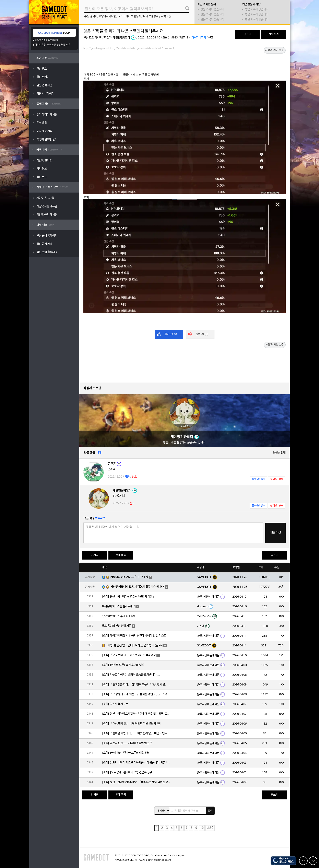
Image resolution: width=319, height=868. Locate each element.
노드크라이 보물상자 (129, 16)
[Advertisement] (185, 62)
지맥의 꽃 (166, 16)
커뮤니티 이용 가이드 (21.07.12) (129, 577)
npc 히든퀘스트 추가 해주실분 (119, 616)
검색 (210, 810)
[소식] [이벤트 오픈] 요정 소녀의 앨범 (123, 665)
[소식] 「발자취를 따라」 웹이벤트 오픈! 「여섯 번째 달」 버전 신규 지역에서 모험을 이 (137, 685)
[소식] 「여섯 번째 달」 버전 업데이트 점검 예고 (129, 655)
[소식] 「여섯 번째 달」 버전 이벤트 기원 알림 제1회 (131, 724)
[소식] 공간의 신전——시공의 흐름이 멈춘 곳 (127, 743)
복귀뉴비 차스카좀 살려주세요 (118, 606)
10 (202, 828)
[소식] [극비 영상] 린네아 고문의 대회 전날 (126, 753)
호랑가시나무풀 (107, 16)
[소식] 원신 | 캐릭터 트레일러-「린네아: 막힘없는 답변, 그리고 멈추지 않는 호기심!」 (137, 714)
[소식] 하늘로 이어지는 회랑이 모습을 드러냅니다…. (131, 675)
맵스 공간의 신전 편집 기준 (117, 626)
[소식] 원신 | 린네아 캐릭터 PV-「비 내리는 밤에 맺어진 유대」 (137, 782)
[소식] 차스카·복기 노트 (115, 704)
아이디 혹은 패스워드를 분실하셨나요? (53, 45)
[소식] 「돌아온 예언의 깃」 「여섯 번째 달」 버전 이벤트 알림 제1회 (137, 733)
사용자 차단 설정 (275, 50)
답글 (127, 477)
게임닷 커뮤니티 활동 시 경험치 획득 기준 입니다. (137, 587)
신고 (211, 38)
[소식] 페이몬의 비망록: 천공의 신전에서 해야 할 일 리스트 (134, 636)
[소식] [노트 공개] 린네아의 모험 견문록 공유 (127, 772)
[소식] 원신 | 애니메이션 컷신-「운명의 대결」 (129, 597)
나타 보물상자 (151, 16)
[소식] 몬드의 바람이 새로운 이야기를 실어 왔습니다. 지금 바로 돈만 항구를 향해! (137, 763)
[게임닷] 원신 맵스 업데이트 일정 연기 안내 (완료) (134, 646)
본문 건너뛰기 (198, 38)
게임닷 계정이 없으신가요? (47, 40)
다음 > (210, 828)
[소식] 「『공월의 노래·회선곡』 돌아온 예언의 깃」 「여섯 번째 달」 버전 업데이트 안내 (137, 694)
